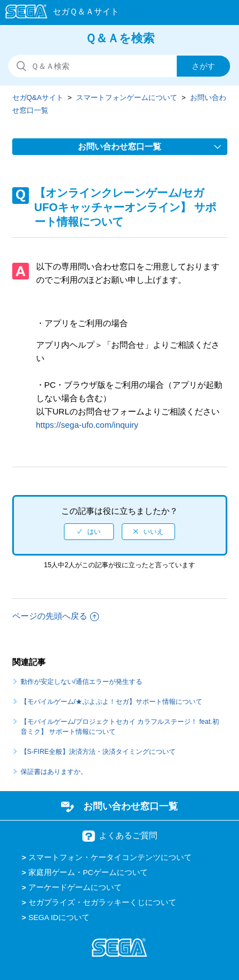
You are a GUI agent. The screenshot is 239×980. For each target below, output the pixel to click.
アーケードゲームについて (75, 887)
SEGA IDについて (59, 917)
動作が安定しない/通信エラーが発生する (81, 682)
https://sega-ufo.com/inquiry (87, 425)
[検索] (120, 66)
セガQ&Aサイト (38, 97)
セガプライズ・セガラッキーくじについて (102, 902)
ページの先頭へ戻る (56, 616)
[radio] (89, 532)
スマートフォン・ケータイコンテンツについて (110, 857)
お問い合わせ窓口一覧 (131, 806)
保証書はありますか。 (54, 772)
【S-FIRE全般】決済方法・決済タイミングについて (98, 752)
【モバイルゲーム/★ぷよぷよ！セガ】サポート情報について (111, 702)
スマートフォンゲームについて (127, 97)
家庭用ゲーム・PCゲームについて (88, 872)
